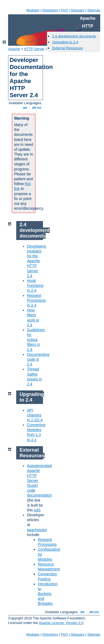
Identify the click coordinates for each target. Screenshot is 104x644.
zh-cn (37, 108)
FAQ (64, 10)
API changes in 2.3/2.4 (35, 415)
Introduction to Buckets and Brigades (48, 594)
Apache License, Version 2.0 (61, 623)
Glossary (77, 10)
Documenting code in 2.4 (38, 359)
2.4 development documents (74, 36)
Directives (50, 10)
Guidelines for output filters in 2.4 (36, 340)
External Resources (67, 48)
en (25, 108)
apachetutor (37, 530)
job (37, 510)
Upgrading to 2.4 (65, 42)
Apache (14, 49)
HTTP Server (34, 49)
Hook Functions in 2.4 (35, 285)
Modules (33, 10)
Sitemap (94, 10)
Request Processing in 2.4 (36, 300)
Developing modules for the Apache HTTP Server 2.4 (36, 261)
